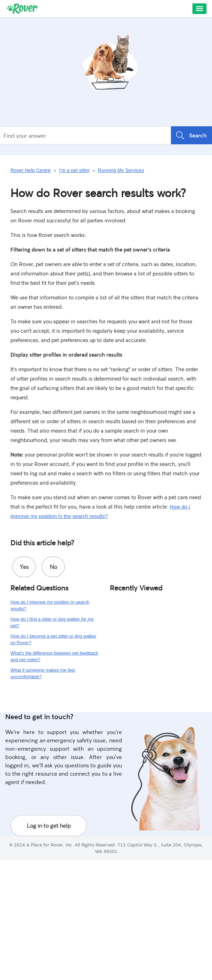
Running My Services (121, 170)
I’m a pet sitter (74, 170)
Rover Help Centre (31, 170)
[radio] (24, 567)
